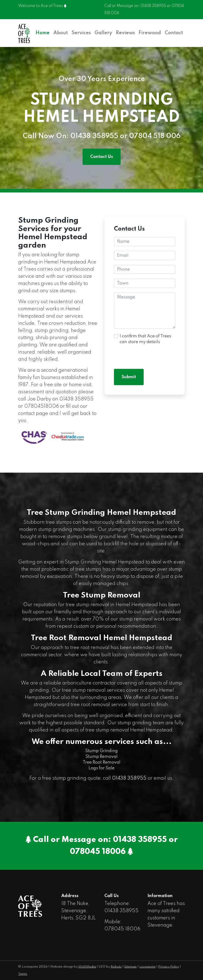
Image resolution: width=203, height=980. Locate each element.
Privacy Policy (169, 967)
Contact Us (102, 157)
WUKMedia (87, 967)
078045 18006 (98, 852)
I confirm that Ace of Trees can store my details (145, 339)
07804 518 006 (155, 136)
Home (43, 33)
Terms (23, 974)
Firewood (150, 33)
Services (81, 33)
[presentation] (150, 355)
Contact (174, 33)
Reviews (125, 33)
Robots (116, 967)
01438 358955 (153, 6)
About (61, 33)
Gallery (103, 33)
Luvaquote (147, 967)
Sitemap (130, 967)
